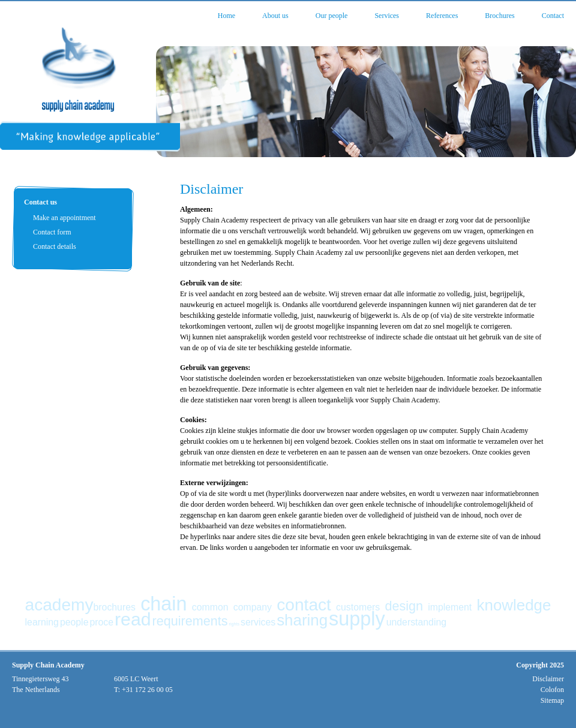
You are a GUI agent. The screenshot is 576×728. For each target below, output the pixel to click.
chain (163, 604)
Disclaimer (548, 679)
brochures (115, 607)
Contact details (55, 246)
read (133, 619)
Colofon (552, 690)
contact (304, 605)
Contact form (52, 232)
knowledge (514, 605)
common (210, 607)
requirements (190, 621)
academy (59, 605)
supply (357, 619)
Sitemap (552, 700)
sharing (302, 620)
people (74, 622)
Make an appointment (64, 218)
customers (358, 607)
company (253, 607)
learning (42, 622)
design (404, 606)
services (258, 622)
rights (234, 624)
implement (450, 607)
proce (101, 622)
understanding (416, 622)
